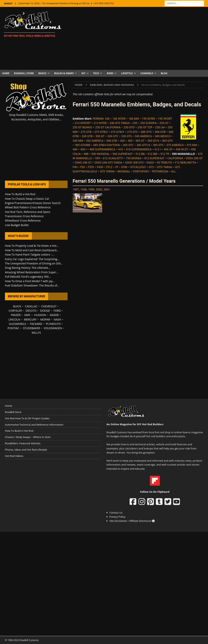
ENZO (150, 162)
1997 (76, 189)
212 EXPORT (83, 123)
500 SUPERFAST (123, 154)
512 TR (165, 154)
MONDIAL (124, 171)
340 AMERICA (143, 136)
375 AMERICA (175, 145)
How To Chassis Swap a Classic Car (27, 199)
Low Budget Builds (17, 225)
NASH (57, 319)
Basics (42, 73)
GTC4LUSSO (138, 167)
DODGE (45, 311)
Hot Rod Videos (14, 456)
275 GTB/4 (117, 132)
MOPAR (45, 319)
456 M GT (182, 149)
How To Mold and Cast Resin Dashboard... (32, 250)
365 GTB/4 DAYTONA (106, 145)
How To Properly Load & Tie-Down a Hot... (32, 246)
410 (121, 149)
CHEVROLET (49, 306)
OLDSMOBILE (18, 324)
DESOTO (31, 311)
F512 (109, 167)
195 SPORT (165, 119)
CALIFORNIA (175, 158)
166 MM (134, 119)
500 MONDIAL (100, 154)
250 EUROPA (148, 123)
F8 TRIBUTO (164, 162)
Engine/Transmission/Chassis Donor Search (33, 203)
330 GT (100, 136)
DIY (83, 73)
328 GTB (87, 136)
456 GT (168, 149)
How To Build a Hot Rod (20, 194)
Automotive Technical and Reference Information (34, 425)
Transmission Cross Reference (24, 216)
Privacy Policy (117, 517)
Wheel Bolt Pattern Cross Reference (28, 207)
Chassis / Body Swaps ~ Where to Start (28, 437)
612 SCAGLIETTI (113, 158)
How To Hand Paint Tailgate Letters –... (30, 255)
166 (107, 119)
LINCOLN (14, 319)
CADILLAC (31, 306)
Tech (96, 73)
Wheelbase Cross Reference (23, 220)
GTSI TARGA (164, 167)
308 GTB (160, 132)
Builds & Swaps (64, 73)
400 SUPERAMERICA (102, 149)
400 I (84, 149)
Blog (164, 73)
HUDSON (40, 315)
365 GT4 (167, 141)
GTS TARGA (107, 171)
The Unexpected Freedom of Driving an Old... (34, 263)
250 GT (164, 123)
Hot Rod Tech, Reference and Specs (28, 212)
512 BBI (152, 154)
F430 (100, 167)
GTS (151, 167)
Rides (110, 73)
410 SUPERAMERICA (139, 149)
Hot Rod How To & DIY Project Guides (27, 418)
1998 (84, 189)
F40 (75, 167)
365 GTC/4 (143, 145)
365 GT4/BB (82, 145)
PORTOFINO (141, 171)
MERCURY (30, 319)
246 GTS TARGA (119, 123)
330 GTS (126, 136)
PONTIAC (13, 328)
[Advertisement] (138, 38)
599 (97, 158)
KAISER (54, 315)
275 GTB (86, 132)
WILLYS (36, 333)
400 (75, 149)
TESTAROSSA (160, 171)
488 (86, 154)
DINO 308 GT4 (134, 162)
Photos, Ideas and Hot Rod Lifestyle (26, 450)
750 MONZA (134, 158)
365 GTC (128, 145)
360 (122, 141)
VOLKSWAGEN (53, 328)
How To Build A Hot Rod (19, 431)
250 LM (160, 127)
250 (135, 123)
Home (6, 73)
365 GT (140, 141)
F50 (82, 167)
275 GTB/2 (101, 132)
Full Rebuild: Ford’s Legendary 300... (28, 277)
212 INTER (100, 123)
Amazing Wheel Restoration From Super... (32, 272)
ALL (173, 171)
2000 (99, 189)
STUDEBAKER (31, 328)
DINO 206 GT (194, 158)
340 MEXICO (163, 136)
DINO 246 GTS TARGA (108, 162)
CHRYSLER (15, 311)
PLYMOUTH (53, 324)
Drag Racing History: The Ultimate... (28, 268)
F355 (91, 167)
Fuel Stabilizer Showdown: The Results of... (32, 285)
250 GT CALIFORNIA (108, 127)
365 (130, 141)
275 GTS (132, 132)
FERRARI (98, 119)
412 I (158, 149)
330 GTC (113, 136)
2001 (107, 189)
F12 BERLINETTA (186, 162)
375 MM (192, 145)
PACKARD (36, 324)
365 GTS (158, 145)
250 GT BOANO (82, 127)
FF (117, 167)
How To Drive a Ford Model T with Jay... (30, 281)
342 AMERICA (95, 141)
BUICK (17, 306)
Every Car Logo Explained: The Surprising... (32, 259)
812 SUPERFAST (154, 158)
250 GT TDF (145, 127)
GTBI (124, 167)
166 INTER (119, 119)
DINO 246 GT (83, 162)
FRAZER (16, 315)
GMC (27, 315)
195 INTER (149, 119)
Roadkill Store (24, 73)
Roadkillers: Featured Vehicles (23, 443)
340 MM (78, 141)
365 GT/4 (153, 141)
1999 (91, 189)
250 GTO (129, 127)
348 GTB (112, 141)
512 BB (140, 154)
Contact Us (116, 513)
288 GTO (146, 132)
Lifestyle (127, 73)
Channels (147, 73)
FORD (57, 311)
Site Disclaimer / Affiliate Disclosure (132, 521)
